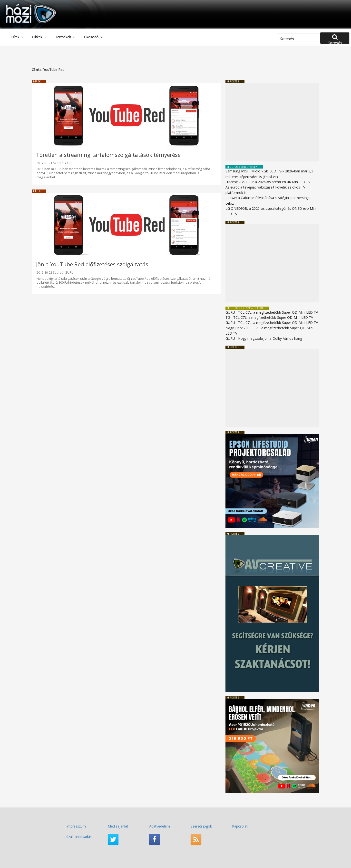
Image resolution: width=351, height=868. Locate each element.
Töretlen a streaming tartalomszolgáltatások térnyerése (108, 155)
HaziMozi (24, 6)
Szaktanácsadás (79, 837)
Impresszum (76, 826)
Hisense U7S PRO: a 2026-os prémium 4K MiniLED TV (268, 182)
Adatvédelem (160, 826)
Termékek (65, 37)
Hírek (18, 37)
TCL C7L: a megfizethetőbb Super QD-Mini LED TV (278, 312)
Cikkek (39, 37)
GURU (69, 163)
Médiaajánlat (118, 826)
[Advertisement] (272, 122)
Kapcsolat (240, 826)
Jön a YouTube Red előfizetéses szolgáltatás (92, 264)
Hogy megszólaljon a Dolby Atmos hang (270, 338)
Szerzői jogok (201, 826)
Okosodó (93, 37)
